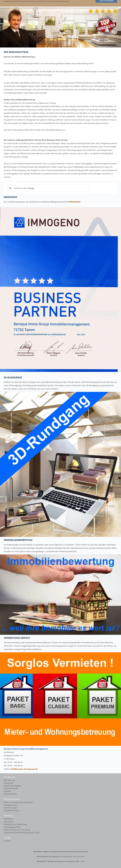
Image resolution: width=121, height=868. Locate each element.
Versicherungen (11, 808)
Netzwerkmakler (11, 788)
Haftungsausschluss (12, 827)
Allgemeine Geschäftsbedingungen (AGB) (22, 832)
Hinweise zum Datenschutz (15, 824)
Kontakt (7, 841)
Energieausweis (10, 805)
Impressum (9, 822)
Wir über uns (9, 780)
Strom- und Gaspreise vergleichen (18, 802)
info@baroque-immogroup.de (24, 769)
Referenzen (9, 783)
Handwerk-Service (12, 810)
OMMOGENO (75, 202)
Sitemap (7, 791)
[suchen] (47, 188)
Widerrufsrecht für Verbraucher (17, 830)
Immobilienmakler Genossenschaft (72, 856)
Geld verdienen (10, 794)
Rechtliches (9, 819)
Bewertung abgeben (13, 786)
